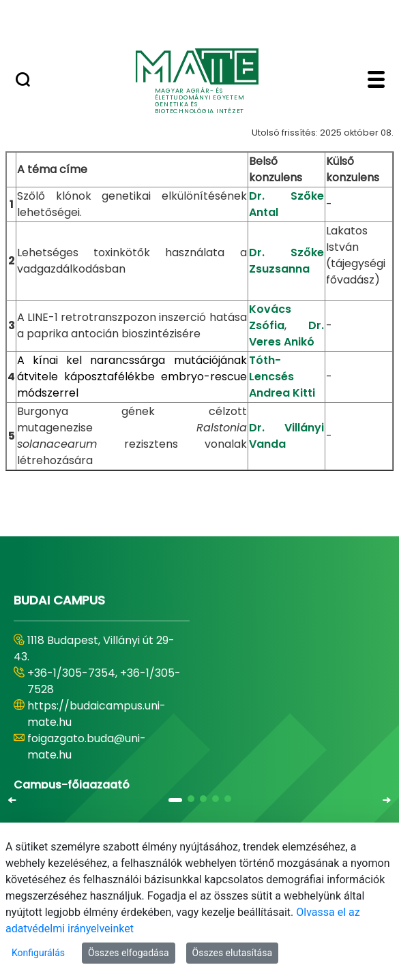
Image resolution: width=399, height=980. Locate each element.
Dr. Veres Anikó (286, 334)
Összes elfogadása (129, 953)
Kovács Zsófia (270, 317)
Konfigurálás (38, 953)
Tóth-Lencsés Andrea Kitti (282, 377)
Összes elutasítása (233, 953)
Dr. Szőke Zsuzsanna (286, 261)
